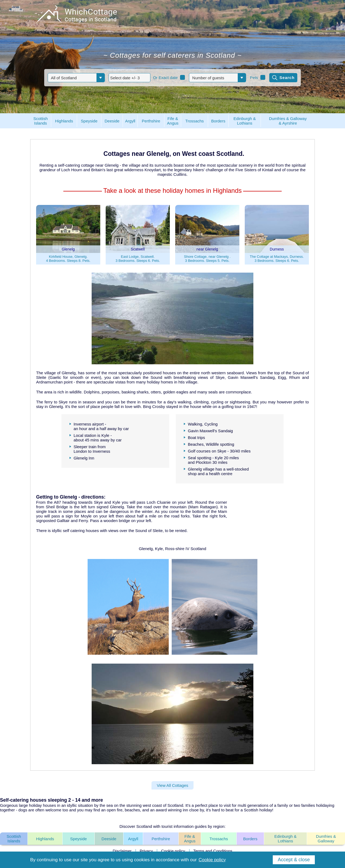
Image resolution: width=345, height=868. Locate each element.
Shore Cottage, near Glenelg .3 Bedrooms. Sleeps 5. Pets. (207, 259)
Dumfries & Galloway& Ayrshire (288, 121)
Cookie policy (173, 851)
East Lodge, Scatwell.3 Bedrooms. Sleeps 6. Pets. (138, 259)
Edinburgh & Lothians (286, 839)
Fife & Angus (190, 839)
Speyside (78, 839)
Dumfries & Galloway (326, 839)
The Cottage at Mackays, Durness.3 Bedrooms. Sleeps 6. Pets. (277, 259)
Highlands (45, 839)
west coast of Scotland (163, 805)
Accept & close (294, 860)
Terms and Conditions (213, 851)
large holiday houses (37, 805)
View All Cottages (172, 785)
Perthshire (161, 839)
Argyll (133, 839)
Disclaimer (122, 851)
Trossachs (219, 839)
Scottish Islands (14, 839)
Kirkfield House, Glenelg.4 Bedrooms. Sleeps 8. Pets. (68, 259)
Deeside (109, 839)
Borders (250, 839)
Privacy (146, 851)
